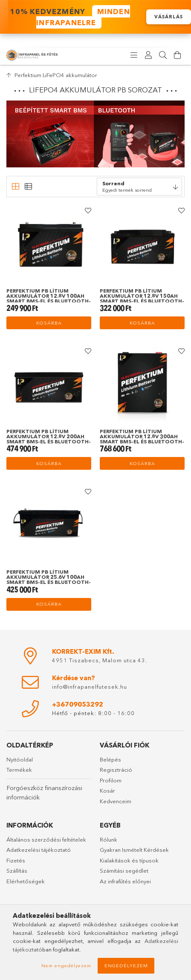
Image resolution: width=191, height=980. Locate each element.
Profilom (111, 780)
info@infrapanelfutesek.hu (90, 687)
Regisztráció (116, 770)
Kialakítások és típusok (129, 860)
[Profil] (148, 55)
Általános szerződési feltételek (46, 839)
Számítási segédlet (124, 871)
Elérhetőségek (26, 881)
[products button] (134, 55)
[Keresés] (163, 55)
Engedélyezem (126, 966)
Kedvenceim (116, 801)
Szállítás (17, 871)
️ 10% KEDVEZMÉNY (69, 17)
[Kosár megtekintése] (177, 55)
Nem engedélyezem (66, 966)
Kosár (107, 790)
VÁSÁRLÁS (169, 17)
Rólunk (109, 839)
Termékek (19, 770)
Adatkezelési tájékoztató (39, 850)
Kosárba (49, 323)
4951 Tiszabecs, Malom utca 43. (100, 660)
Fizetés (16, 860)
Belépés (110, 759)
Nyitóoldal (20, 759)
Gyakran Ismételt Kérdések (134, 850)
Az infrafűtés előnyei (125, 881)
